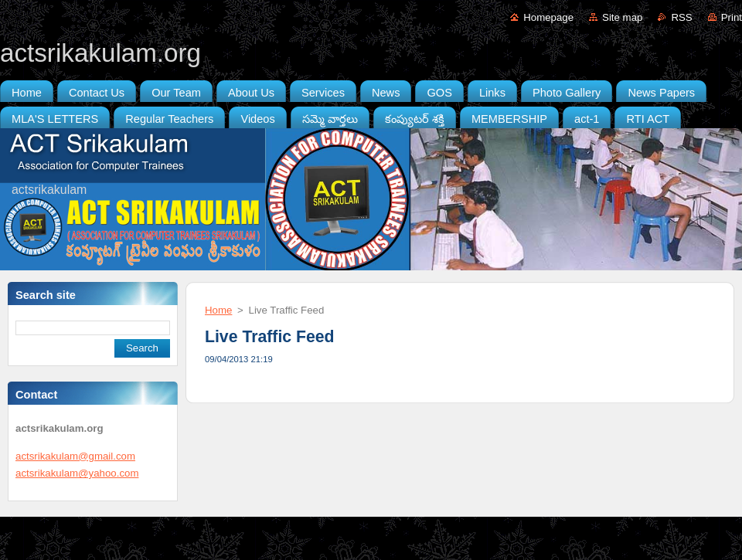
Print (732, 17)
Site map (622, 17)
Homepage (548, 17)
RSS (681, 17)
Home (218, 310)
